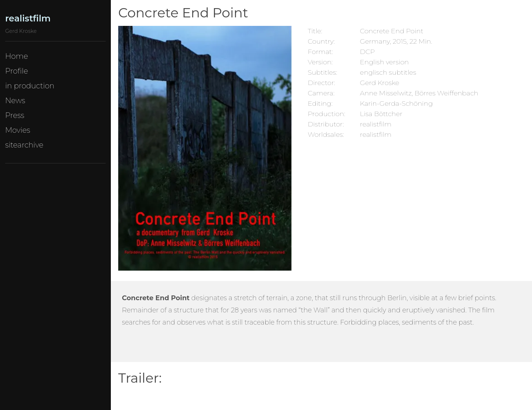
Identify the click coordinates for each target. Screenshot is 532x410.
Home (17, 56)
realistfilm (28, 18)
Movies (18, 130)
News (15, 101)
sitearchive (24, 145)
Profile (17, 71)
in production (30, 86)
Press (15, 115)
